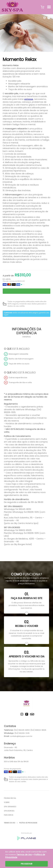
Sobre (7, 802)
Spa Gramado (10, 807)
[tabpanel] (26, 33)
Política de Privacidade (28, 823)
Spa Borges (9, 811)
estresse (29, 99)
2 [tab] (49, 18)
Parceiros (9, 815)
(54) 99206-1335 (22, 733)
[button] (42, 7)
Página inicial (10, 798)
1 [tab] (45, 18)
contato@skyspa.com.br (21, 736)
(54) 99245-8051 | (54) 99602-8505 (30, 730)
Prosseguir (27, 864)
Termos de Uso (10, 823)
